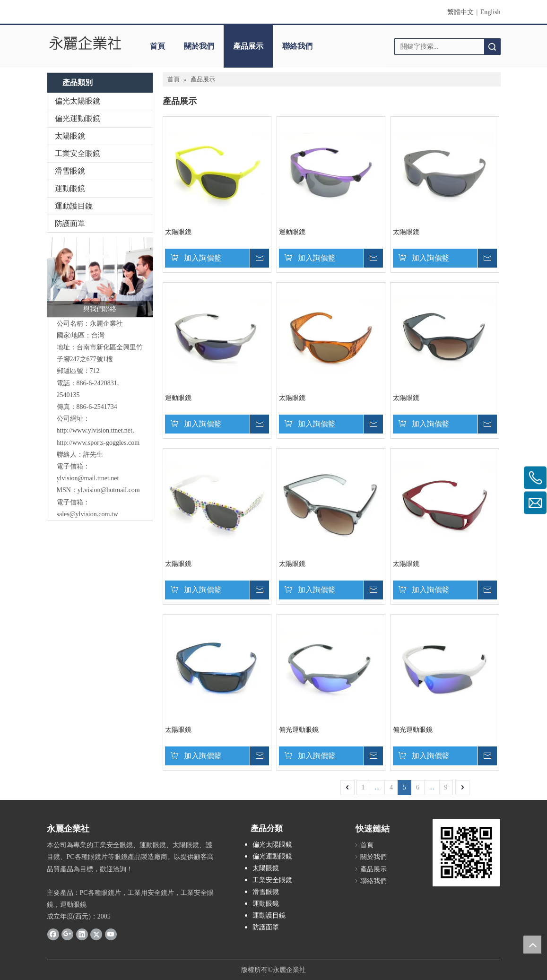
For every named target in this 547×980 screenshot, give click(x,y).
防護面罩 (70, 223)
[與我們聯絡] (100, 277)
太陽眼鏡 (70, 136)
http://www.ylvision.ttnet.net (95, 430)
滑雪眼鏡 (70, 171)
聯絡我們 (297, 46)
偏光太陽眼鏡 (78, 101)
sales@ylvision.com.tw (87, 514)
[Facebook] (53, 934)
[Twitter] (96, 934)
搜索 (492, 47)
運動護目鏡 (74, 206)
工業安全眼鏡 (78, 153)
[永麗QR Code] (466, 853)
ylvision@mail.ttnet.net (88, 478)
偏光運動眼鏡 (78, 118)
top (532, 945)
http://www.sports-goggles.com (98, 443)
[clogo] (86, 43)
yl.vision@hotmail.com (109, 490)
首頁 (157, 46)
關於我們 (199, 46)
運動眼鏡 (70, 188)
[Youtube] (111, 934)
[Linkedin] (82, 934)
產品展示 (248, 46)
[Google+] (67, 934)
